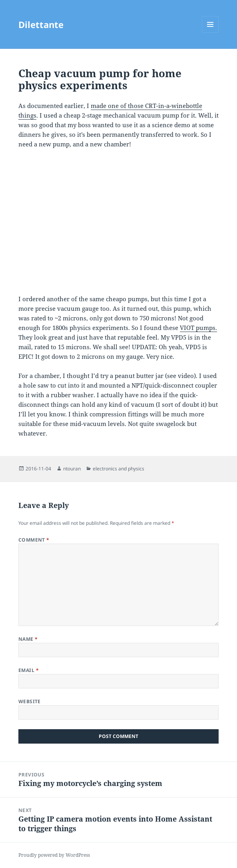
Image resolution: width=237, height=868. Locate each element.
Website (30, 701)
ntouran (72, 469)
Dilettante (41, 24)
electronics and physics (118, 469)
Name (28, 639)
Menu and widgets (210, 33)
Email (29, 670)
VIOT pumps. (198, 328)
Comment (34, 540)
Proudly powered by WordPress (54, 855)
